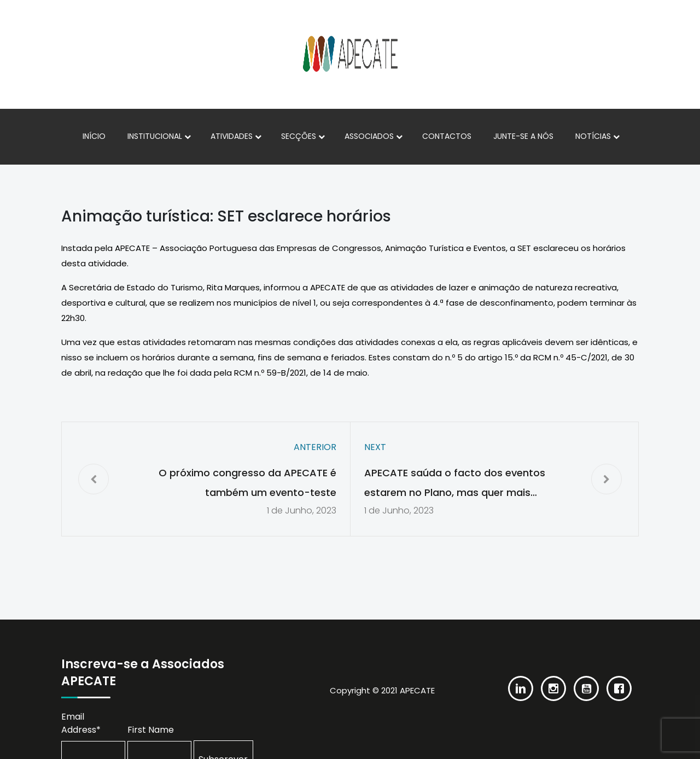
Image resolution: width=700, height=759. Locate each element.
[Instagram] (553, 680)
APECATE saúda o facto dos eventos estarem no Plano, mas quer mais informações (455, 484)
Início (94, 136)
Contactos (447, 136)
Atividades (232, 136)
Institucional (155, 136)
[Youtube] (586, 680)
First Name (151, 730)
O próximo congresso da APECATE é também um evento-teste (247, 483)
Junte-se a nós (523, 136)
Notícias (593, 136)
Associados (369, 136)
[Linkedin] (521, 680)
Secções (299, 136)
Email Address (81, 723)
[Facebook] (619, 680)
